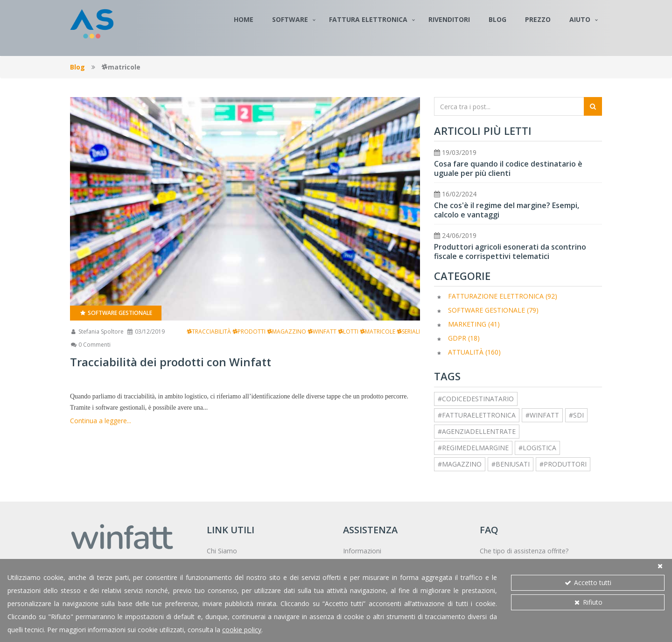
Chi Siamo (222, 551)
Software (290, 19)
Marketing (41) (474, 324)
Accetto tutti (588, 583)
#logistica (537, 448)
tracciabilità (209, 331)
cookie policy (242, 630)
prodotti (249, 331)
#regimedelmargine (473, 448)
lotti (348, 331)
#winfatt (542, 415)
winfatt (322, 331)
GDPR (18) (464, 338)
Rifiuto (588, 602)
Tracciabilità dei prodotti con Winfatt (171, 362)
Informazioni (362, 551)
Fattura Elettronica (368, 19)
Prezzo (538, 19)
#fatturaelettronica (477, 415)
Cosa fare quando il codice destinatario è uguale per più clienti (508, 168)
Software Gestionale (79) (493, 310)
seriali (408, 331)
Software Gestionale (116, 313)
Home (244, 19)
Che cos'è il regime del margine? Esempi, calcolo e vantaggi (507, 210)
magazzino (287, 331)
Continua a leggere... (101, 421)
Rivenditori (449, 19)
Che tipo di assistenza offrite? (524, 551)
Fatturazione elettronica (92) (503, 296)
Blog (497, 19)
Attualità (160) (474, 352)
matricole (378, 331)
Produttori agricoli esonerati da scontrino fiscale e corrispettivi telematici (510, 251)
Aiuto (580, 19)
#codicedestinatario (476, 399)
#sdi (576, 415)
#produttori (563, 464)
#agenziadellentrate (477, 431)
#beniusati (511, 464)
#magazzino (460, 464)
